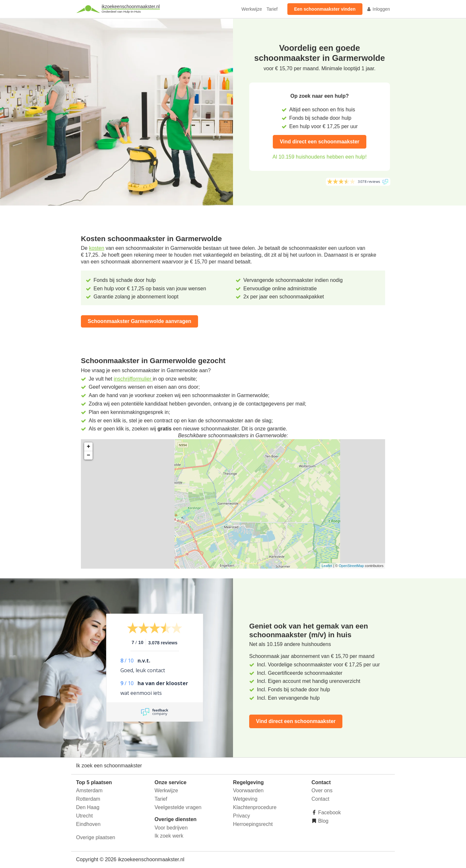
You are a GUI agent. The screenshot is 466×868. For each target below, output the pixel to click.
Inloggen (378, 9)
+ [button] (89, 447)
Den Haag (88, 807)
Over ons (322, 790)
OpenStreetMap (351, 566)
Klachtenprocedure (255, 807)
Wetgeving (245, 799)
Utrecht (84, 816)
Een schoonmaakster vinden (325, 9)
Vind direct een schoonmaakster (319, 142)
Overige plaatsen (96, 837)
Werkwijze (252, 9)
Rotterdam (88, 799)
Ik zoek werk (169, 836)
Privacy (241, 816)
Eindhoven (88, 824)
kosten (97, 248)
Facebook (329, 812)
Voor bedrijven (171, 828)
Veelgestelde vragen (178, 807)
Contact (321, 799)
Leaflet (327, 566)
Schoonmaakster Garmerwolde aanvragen (139, 321)
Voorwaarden (248, 790)
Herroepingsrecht (253, 824)
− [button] (89, 455)
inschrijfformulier (133, 379)
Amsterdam (89, 790)
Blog (323, 821)
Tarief (272, 9)
